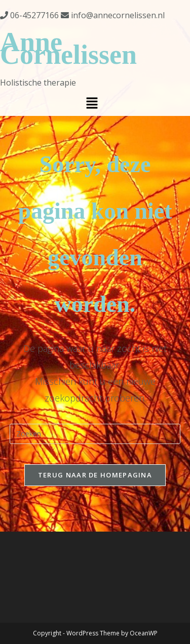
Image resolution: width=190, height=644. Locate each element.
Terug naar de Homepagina (95, 475)
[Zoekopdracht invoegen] (95, 434)
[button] (92, 103)
